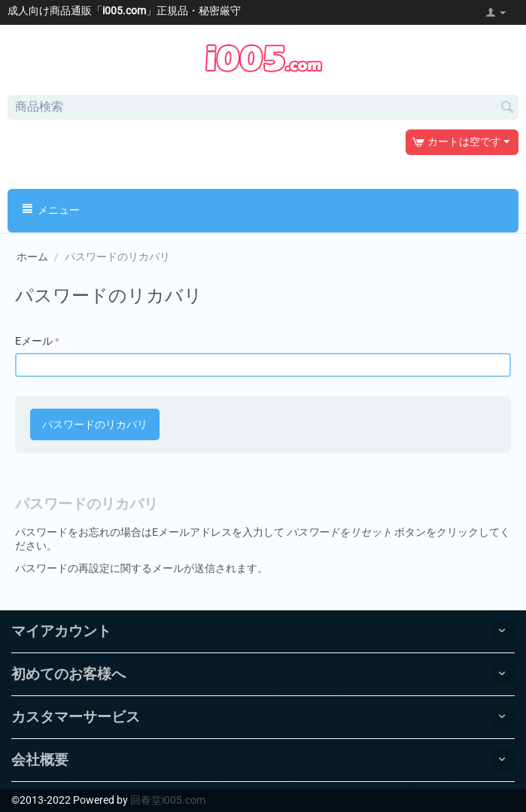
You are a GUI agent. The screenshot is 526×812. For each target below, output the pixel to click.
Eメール (34, 341)
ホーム (32, 257)
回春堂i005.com (168, 800)
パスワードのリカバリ (95, 424)
